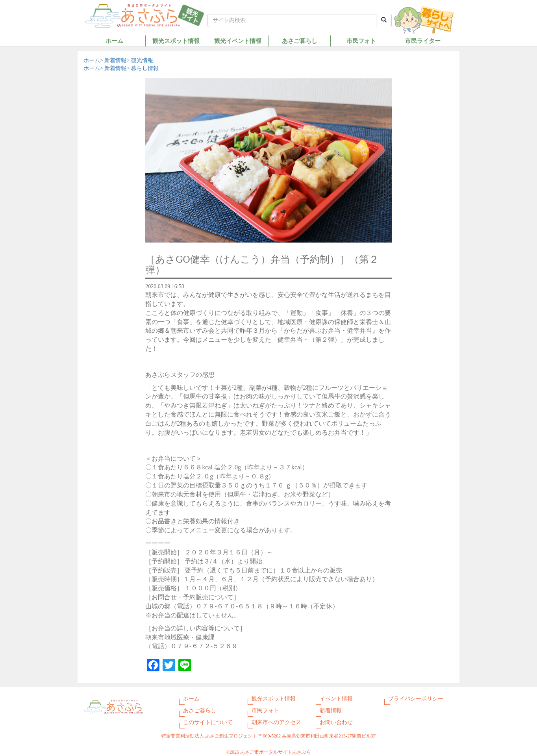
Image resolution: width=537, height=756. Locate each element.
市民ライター (423, 41)
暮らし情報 (145, 68)
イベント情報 (336, 699)
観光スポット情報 (176, 41)
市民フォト (361, 41)
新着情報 (115, 60)
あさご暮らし (300, 41)
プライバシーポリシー (416, 699)
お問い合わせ (336, 722)
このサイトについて (208, 722)
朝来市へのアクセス (276, 722)
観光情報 (142, 60)
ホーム (114, 41)
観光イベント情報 (238, 41)
